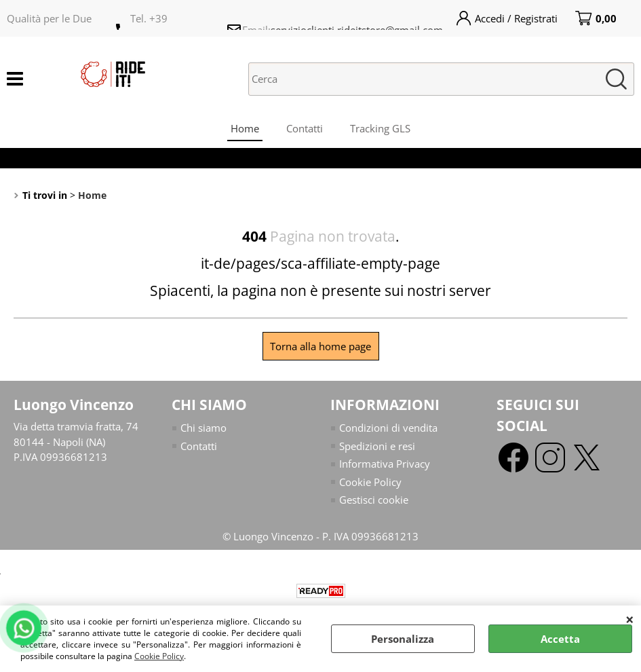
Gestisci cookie (374, 500)
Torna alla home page (320, 346)
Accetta (560, 639)
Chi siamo (203, 428)
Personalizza (403, 639)
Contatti (305, 128)
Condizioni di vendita (388, 428)
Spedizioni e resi (377, 446)
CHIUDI (630, 619)
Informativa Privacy (385, 464)
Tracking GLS (380, 128)
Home (245, 128)
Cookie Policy (159, 656)
